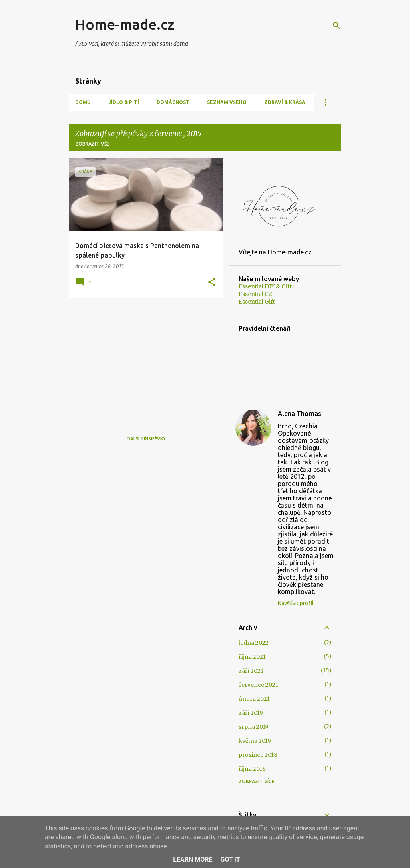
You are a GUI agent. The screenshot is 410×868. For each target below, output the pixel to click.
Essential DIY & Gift (265, 286)
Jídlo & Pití (124, 102)
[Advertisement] (143, 360)
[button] (212, 283)
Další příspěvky (146, 439)
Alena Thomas (299, 414)
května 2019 (255, 741)
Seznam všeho (227, 102)
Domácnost (173, 102)
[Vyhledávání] (336, 26)
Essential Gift (257, 302)
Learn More (193, 859)
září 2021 (251, 671)
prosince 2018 (258, 755)
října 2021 (252, 657)
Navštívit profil (296, 603)
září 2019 (251, 713)
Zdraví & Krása (285, 102)
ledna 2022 (254, 643)
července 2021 (258, 685)
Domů (83, 102)
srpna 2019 (254, 727)
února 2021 (254, 699)
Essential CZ (255, 294)
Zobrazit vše (92, 144)
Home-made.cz (125, 24)
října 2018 (252, 769)
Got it (230, 859)
